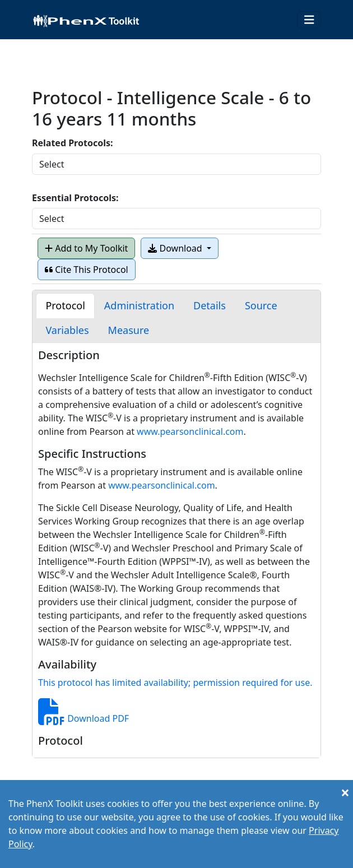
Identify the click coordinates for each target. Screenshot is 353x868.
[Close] (345, 792)
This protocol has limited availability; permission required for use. (175, 683)
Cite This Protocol (87, 270)
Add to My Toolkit (86, 248)
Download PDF (83, 718)
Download (176, 248)
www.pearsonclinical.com (190, 431)
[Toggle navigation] (309, 20)
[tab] (65, 306)
